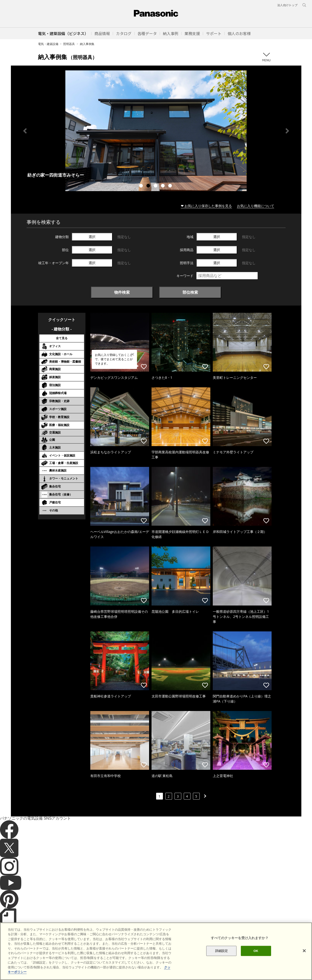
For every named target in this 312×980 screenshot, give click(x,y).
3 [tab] (156, 186)
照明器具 (69, 44)
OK (256, 951)
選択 (92, 237)
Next (287, 131)
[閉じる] (304, 951)
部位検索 (190, 292)
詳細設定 (222, 951)
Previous (25, 131)
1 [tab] (142, 186)
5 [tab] (171, 186)
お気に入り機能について (256, 206)
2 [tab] (149, 186)
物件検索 (122, 292)
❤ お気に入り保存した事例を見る (206, 206)
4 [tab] (163, 186)
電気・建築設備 (48, 44)
